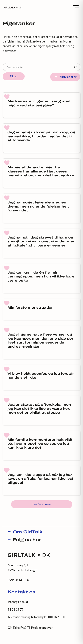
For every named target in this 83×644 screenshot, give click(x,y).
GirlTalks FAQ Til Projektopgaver (30, 628)
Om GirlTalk (28, 532)
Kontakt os (21, 592)
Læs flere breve (41, 504)
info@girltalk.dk (19, 602)
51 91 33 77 (16, 610)
